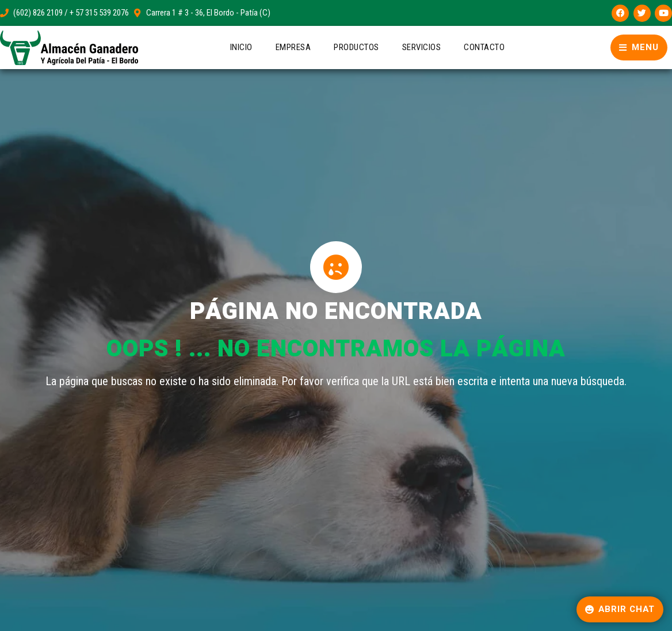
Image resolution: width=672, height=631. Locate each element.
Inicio (241, 47)
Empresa (293, 47)
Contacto (484, 47)
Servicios (422, 47)
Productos (356, 47)
